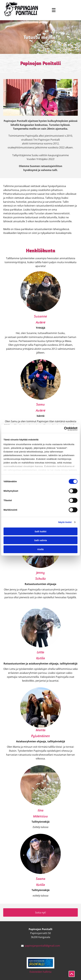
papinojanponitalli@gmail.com (42, 946)
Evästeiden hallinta (40, 972)
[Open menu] (54, 10)
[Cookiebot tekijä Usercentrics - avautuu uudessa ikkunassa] (64, 429)
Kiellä (40, 549)
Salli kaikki (41, 531)
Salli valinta (41, 540)
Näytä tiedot (65, 522)
